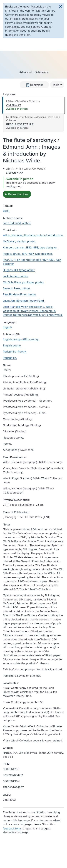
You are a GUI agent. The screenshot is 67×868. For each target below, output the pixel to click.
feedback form (12, 828)
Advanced (26, 72)
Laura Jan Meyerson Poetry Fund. (24, 301)
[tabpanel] (33, 182)
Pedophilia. (10, 358)
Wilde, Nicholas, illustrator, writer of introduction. (33, 235)
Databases (41, 72)
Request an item (18, 194)
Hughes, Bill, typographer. (19, 270)
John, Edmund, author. (17, 223)
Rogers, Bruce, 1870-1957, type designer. (28, 254)
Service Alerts (40, 27)
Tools (56, 85)
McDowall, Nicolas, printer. (19, 241)
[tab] (33, 105)
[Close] (60, 7)
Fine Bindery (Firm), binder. (20, 294)
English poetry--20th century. (21, 339)
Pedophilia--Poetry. (15, 351)
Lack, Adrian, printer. (16, 276)
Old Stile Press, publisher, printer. (23, 282)
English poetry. (12, 345)
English (7, 327)
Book (6, 211)
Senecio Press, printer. (17, 288)
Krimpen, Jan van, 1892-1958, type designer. (30, 247)
